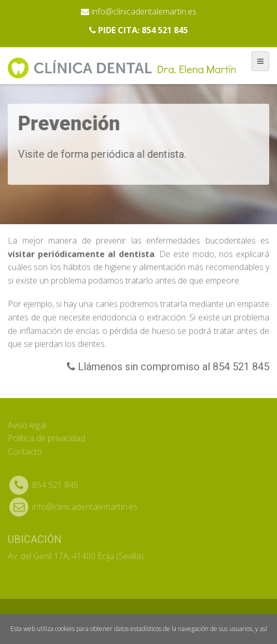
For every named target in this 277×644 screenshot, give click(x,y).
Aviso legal (27, 422)
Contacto (25, 449)
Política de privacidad (46, 435)
